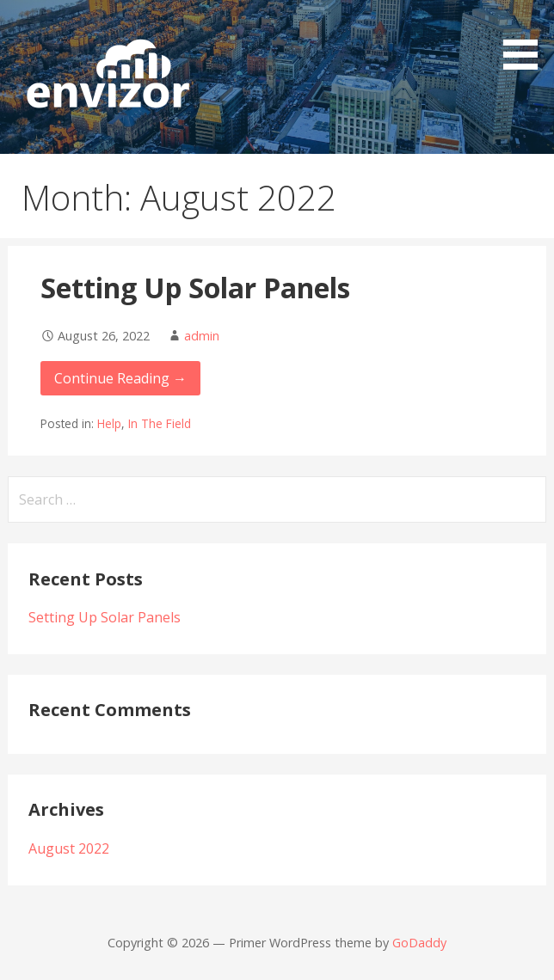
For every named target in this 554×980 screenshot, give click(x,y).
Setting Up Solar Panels (195, 288)
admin (202, 336)
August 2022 (69, 848)
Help (109, 423)
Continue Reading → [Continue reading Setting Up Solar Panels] (120, 378)
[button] (526, 38)
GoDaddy (419, 943)
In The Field (160, 423)
